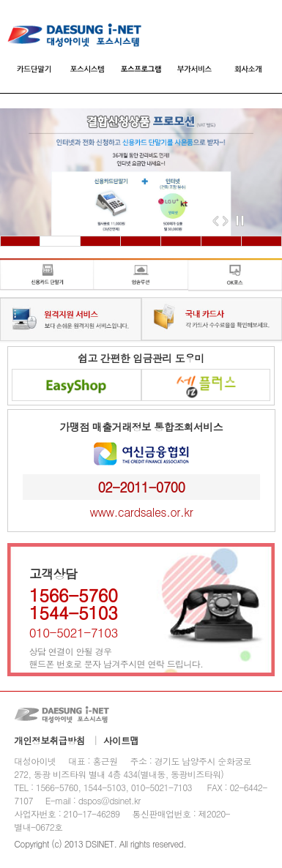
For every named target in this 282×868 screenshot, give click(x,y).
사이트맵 (122, 741)
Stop (242, 221)
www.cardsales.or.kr (141, 512)
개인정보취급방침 (51, 741)
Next (226, 221)
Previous (216, 221)
